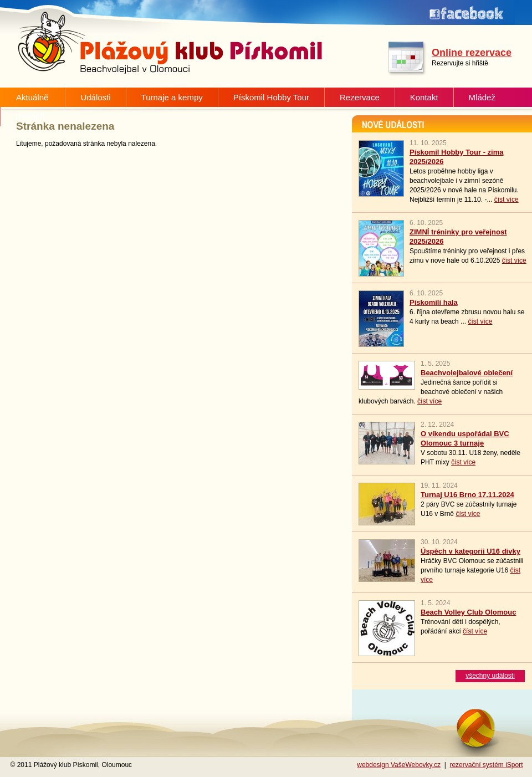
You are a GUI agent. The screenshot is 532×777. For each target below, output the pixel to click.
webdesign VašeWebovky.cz (399, 765)
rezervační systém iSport (486, 765)
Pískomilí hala (434, 302)
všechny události (490, 676)
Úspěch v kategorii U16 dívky (470, 551)
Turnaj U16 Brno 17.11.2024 (467, 495)
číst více (507, 200)
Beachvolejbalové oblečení (467, 373)
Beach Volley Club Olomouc (468, 612)
